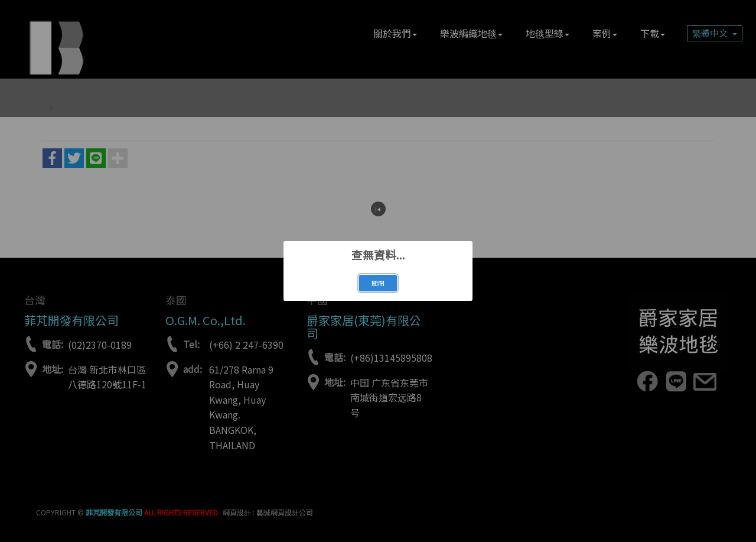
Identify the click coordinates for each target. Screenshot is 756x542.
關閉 (378, 283)
